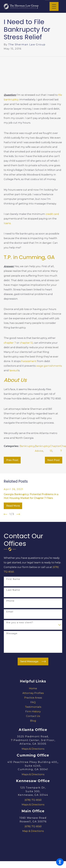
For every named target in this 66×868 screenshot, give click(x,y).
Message (12, 633)
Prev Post (12, 460)
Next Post (54, 460)
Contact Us (33, 716)
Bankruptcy (27, 446)
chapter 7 (10, 343)
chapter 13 (26, 343)
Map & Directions (33, 831)
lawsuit (14, 370)
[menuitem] (33, 688)
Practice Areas (33, 698)
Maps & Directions (33, 749)
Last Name (13, 590)
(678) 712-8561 (33, 800)
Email (10, 612)
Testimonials (33, 707)
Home (33, 688)
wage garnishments (49, 366)
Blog (33, 721)
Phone (10, 601)
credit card (52, 214)
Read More (13, 506)
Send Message (33, 661)
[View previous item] (5, 514)
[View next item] (18, 514)
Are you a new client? (20, 623)
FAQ (33, 702)
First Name (13, 579)
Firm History (33, 711)
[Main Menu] (54, 6)
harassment (29, 361)
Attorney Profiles (33, 693)
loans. (7, 223)
